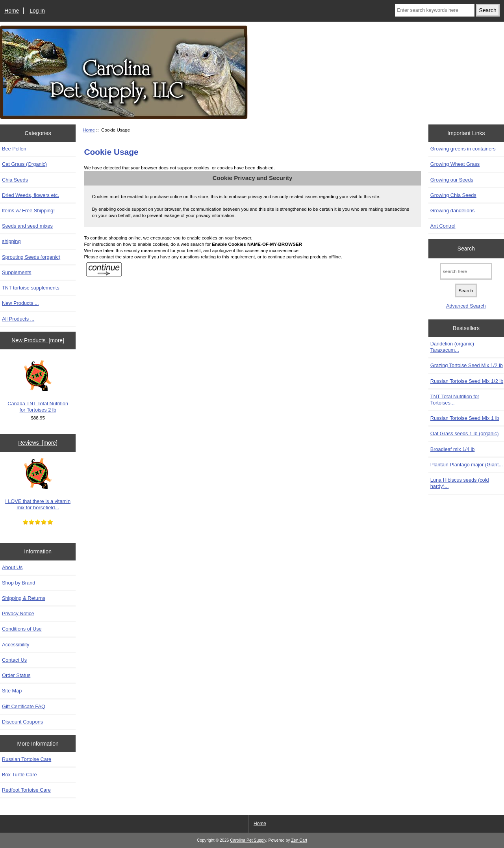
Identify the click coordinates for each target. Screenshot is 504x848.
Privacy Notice (18, 613)
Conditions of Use (22, 629)
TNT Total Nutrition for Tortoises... (455, 400)
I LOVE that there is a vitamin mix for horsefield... (38, 484)
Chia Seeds (15, 180)
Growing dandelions (453, 211)
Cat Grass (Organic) (24, 164)
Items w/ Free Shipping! (28, 211)
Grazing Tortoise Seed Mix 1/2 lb (467, 365)
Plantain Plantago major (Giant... (467, 465)
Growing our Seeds (452, 180)
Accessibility (16, 645)
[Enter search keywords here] (435, 10)
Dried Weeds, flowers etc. (31, 195)
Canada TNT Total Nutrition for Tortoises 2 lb (38, 386)
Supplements (17, 272)
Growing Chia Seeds (453, 195)
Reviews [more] (38, 443)
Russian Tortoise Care (27, 759)
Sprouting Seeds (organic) (31, 257)
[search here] (466, 271)
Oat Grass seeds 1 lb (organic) (465, 433)
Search (466, 249)
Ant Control (443, 226)
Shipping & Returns (24, 598)
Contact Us (14, 660)
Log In (37, 11)
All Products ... (18, 319)
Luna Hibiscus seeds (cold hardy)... (460, 483)
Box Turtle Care (19, 775)
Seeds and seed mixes (27, 226)
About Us (12, 567)
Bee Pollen (14, 149)
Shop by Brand (19, 583)
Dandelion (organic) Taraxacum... (452, 347)
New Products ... (20, 303)
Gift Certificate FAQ (24, 706)
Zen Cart (299, 840)
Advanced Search (466, 306)
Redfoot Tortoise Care (26, 790)
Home (12, 11)
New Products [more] (38, 340)
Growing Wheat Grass (455, 164)
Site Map (12, 691)
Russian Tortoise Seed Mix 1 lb (465, 418)
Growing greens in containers (463, 149)
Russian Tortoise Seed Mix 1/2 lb (467, 381)
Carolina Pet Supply (248, 840)
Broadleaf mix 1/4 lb (453, 449)
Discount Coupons (22, 722)
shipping (11, 241)
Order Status (16, 675)
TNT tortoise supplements (31, 288)
